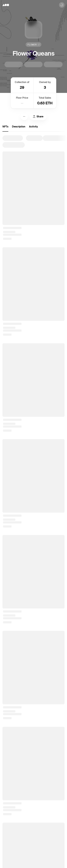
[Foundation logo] (6, 5)
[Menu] (24, 116)
